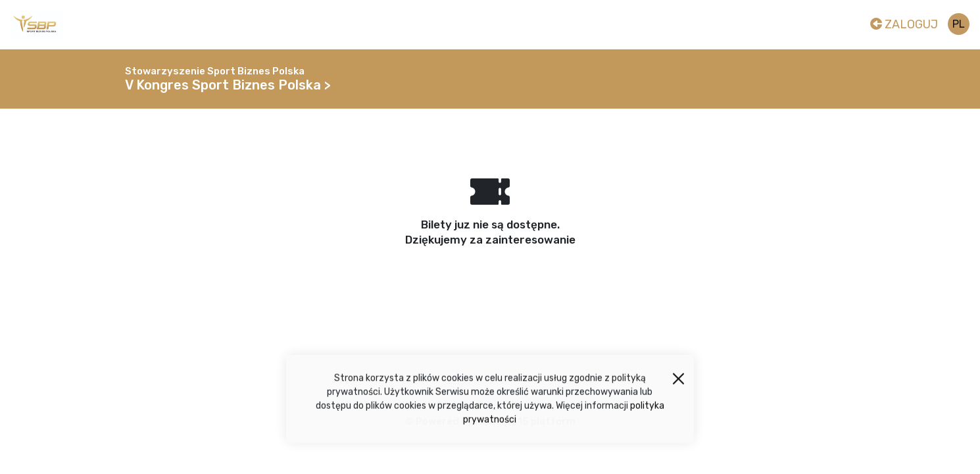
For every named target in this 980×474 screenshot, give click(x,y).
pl (959, 24)
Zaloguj (904, 24)
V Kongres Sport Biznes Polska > (228, 85)
